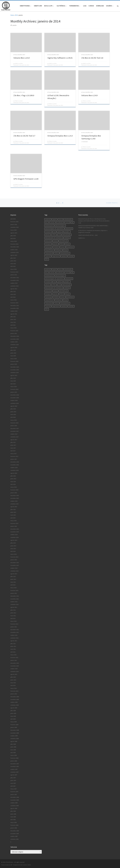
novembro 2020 (15, 339)
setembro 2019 (15, 373)
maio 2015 (13, 515)
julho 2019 (13, 378)
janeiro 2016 (14, 493)
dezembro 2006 (15, 797)
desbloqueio (49, 226)
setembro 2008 (15, 739)
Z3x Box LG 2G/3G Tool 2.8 (92, 58)
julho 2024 (13, 236)
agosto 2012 (14, 607)
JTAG (54, 235)
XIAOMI (71, 256)
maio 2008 (13, 750)
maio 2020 (13, 356)
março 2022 (14, 300)
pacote (55, 244)
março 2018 (14, 420)
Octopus (48, 244)
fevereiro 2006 (14, 825)
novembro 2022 (15, 280)
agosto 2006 (14, 808)
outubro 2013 (14, 568)
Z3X (47, 259)
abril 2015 (13, 518)
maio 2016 (13, 482)
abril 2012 (13, 618)
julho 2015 (13, 509)
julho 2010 (13, 677)
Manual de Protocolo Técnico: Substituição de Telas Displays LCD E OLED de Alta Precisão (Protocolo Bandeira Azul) (94, 221)
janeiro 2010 (14, 694)
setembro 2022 (15, 286)
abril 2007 (13, 786)
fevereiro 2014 (14, 557)
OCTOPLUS (63, 241)
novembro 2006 (15, 800)
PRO (61, 244)
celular (52, 223)
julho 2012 (13, 610)
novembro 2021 (15, 308)
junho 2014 (13, 546)
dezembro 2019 (15, 367)
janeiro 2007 (14, 794)
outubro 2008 (14, 736)
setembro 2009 (15, 705)
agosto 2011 (14, 641)
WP (11, 865)
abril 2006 (13, 820)
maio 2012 (13, 616)
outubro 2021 (14, 311)
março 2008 (14, 755)
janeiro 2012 (14, 627)
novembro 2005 (15, 834)
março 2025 (14, 230)
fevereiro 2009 (14, 725)
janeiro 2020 (14, 364)
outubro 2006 (14, 803)
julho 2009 (13, 711)
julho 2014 (13, 543)
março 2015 (14, 521)
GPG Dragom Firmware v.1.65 (26, 179)
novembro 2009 (15, 699)
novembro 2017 (15, 431)
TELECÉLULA (10, 862)
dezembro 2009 (15, 697)
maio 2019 (13, 381)
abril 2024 (13, 238)
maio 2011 (13, 649)
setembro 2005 (15, 839)
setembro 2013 (15, 571)
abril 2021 (13, 325)
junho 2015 (13, 512)
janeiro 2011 (14, 660)
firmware (48, 232)
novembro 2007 (15, 766)
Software (59, 250)
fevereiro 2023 (14, 272)
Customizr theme (27, 865)
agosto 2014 (14, 540)
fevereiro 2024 (14, 244)
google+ (67, 232)
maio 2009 (13, 716)
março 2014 (14, 554)
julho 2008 (13, 744)
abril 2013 (13, 585)
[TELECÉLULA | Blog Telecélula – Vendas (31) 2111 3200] (6, 5)
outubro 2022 (14, 283)
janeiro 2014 (14, 560)
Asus (60, 219)
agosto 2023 (14, 255)
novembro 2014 (15, 532)
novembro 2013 (15, 565)
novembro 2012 (15, 599)
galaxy (60, 232)
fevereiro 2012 (14, 624)
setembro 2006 (15, 806)
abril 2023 (13, 266)
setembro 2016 (15, 470)
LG (59, 235)
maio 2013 (13, 582)
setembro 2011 (15, 638)
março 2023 (14, 269)
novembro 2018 (15, 398)
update (64, 256)
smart (63, 247)
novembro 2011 (15, 632)
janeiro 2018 (14, 426)
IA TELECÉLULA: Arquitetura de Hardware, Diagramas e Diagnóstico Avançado (93, 231)
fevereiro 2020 (14, 361)
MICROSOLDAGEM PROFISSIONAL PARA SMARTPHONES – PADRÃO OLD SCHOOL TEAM (93, 227)
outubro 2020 (14, 342)
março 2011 (14, 655)
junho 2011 (13, 646)
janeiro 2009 (14, 727)
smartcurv (70, 247)
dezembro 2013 (15, 563)
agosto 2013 (14, 574)
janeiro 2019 (14, 392)
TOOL (56, 253)
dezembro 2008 (15, 730)
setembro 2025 (15, 227)
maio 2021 (13, 322)
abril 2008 (13, 753)
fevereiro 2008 (14, 758)
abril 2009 (13, 719)
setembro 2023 (15, 252)
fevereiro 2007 (14, 792)
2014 (16, 15)
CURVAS (60, 223)
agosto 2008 (14, 741)
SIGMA (56, 247)
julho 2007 (13, 778)
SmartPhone (49, 250)
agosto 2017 (14, 440)
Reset (67, 244)
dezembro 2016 (15, 462)
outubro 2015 (14, 501)
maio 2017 (13, 448)
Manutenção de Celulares (54, 238)
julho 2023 (13, 258)
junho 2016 (13, 479)
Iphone (48, 235)
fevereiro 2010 (14, 691)
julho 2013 (13, 576)
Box (47, 223)
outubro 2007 (14, 769)
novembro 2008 (15, 733)
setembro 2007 (15, 772)
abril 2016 (13, 484)
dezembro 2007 (15, 764)
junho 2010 (13, 680)
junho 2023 (13, 261)
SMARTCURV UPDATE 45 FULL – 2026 (88, 235)
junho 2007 (13, 780)
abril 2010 (13, 685)
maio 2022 (13, 294)
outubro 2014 (14, 535)
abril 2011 (13, 652)
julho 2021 (13, 317)
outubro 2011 (14, 635)
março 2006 (14, 822)
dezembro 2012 (15, 596)
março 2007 (14, 789)
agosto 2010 (14, 674)
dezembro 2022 (15, 278)
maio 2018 (13, 414)
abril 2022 (13, 297)
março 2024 (14, 241)
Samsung (48, 247)
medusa (67, 238)
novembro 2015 (15, 498)
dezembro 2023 (15, 247)
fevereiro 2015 (14, 523)
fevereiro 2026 (14, 222)
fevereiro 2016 (14, 490)
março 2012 (14, 621)
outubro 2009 (14, 702)
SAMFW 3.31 (82, 238)
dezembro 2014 (15, 529)
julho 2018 (13, 409)
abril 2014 (13, 551)
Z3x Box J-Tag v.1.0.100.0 (24, 95)
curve (67, 223)
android (48, 219)
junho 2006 (13, 814)
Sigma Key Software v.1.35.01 (60, 58)
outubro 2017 (14, 434)
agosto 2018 (14, 406)
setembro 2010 (15, 672)
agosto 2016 (14, 473)
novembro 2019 (15, 370)
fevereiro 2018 (14, 423)
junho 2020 (13, 353)
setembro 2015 (15, 504)
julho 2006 (13, 811)
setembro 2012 (15, 604)
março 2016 (14, 487)
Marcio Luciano (19, 63)
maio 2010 (13, 683)
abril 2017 (13, 451)
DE (72, 223)
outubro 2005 (14, 836)
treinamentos (65, 253)
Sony (66, 250)
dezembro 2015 (15, 495)
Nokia (55, 241)
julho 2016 (13, 476)
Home (12, 15)
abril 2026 (13, 219)
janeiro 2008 (14, 761)
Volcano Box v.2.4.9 (89, 95)
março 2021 (14, 328)
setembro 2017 (15, 437)
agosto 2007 (14, 775)
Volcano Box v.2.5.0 (22, 58)
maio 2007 (13, 783)
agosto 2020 (14, 347)
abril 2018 (13, 417)
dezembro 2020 (15, 336)
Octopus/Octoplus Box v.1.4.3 (60, 136)
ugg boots (56, 256)
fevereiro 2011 (14, 658)
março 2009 (14, 722)
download (69, 229)
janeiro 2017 (14, 459)
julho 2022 (13, 292)
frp (54, 232)
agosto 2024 (14, 233)
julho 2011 (13, 644)
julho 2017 (13, 442)
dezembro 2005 (15, 831)
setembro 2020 (15, 345)
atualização (68, 219)
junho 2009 (13, 713)
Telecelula (49, 253)
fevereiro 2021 (14, 331)
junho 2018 (13, 412)
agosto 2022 (14, 289)
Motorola (48, 241)
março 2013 (14, 588)
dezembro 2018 (15, 395)
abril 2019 (13, 384)
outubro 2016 (14, 468)
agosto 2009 (14, 708)
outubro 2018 (14, 400)
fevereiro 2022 (14, 303)
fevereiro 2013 (14, 591)
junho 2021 (13, 319)
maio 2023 (13, 264)
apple (54, 219)
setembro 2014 (15, 537)
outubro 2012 (14, 602)
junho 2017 (13, 445)
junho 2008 (13, 747)
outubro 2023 (14, 250)
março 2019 (14, 387)
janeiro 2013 (14, 593)
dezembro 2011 (15, 630)
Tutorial (48, 256)
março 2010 (14, 688)
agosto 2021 (14, 314)
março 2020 (14, 359)
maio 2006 (13, 817)
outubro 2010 (14, 669)
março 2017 (14, 454)
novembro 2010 (15, 666)
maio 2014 (13, 549)
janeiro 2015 (14, 526)
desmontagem (60, 226)
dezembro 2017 (15, 428)
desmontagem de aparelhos (54, 229)
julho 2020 (13, 350)
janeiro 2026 (14, 224)
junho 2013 (13, 579)
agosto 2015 (14, 507)
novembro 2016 (15, 465)
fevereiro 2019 (14, 389)
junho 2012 (13, 613)
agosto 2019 (14, 375)
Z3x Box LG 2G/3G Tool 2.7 (24, 136)
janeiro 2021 (14, 333)
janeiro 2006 (14, 828)
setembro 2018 (15, 403)
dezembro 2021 (15, 306)
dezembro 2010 (15, 663)
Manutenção (67, 235)
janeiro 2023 (14, 275)
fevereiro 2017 (14, 456)
